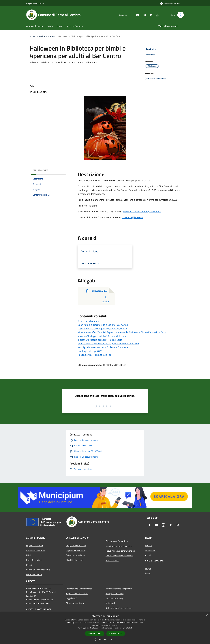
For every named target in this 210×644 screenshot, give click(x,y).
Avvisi (148, 555)
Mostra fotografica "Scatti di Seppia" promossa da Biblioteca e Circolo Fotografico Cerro (122, 332)
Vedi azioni (152, 55)
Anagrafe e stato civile (76, 546)
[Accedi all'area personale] (170, 4)
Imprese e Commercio (76, 550)
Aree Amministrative (36, 550)
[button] (105, 639)
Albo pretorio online (115, 593)
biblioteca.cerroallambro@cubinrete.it (142, 212)
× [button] (207, 615)
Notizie (51, 36)
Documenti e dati (34, 574)
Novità (42, 36)
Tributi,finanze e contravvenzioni (120, 551)
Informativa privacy (114, 598)
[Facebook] (130, 15)
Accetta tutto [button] (95, 634)
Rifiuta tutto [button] (116, 633)
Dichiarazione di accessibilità (119, 608)
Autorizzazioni (112, 560)
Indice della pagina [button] (40, 170)
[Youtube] (137, 15)
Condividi (152, 49)
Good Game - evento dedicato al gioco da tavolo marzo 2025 (109, 344)
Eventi (148, 573)
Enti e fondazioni (34, 560)
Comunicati (150, 550)
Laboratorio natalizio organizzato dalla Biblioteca (102, 329)
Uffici (29, 555)
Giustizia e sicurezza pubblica (119, 546)
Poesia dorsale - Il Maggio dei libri (95, 355)
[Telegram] (150, 15)
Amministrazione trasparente (119, 589)
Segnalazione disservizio (77, 593)
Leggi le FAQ (72, 598)
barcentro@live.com (132, 217)
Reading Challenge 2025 (90, 351)
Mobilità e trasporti (75, 560)
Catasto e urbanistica (76, 555)
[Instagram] (143, 15)
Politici (29, 565)
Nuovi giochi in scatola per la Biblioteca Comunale (103, 347)
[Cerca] (181, 15)
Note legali (110, 603)
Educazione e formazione (117, 541)
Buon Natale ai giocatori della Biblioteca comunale (103, 325)
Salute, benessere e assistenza (119, 556)
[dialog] (105, 628)
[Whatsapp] (157, 15)
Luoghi (148, 568)
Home (32, 36)
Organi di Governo (34, 546)
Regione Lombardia (35, 3)
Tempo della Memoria (89, 321)
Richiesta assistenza (75, 603)
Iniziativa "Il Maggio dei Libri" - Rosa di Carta (100, 340)
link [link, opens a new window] (131, 628)
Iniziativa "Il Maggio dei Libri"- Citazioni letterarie (102, 336)
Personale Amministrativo (38, 570)
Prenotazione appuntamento (79, 589)
